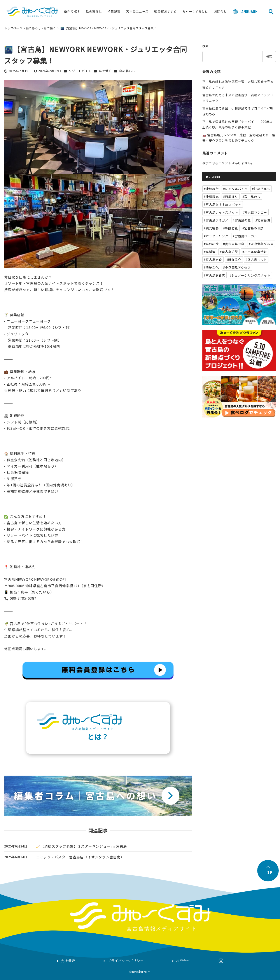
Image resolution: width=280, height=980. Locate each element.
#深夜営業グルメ (261, 244)
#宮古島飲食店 (215, 275)
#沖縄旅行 (211, 189)
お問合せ (220, 12)
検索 (206, 46)
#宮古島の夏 (242, 220)
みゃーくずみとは (195, 12)
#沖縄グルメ (261, 189)
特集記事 (114, 12)
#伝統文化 (211, 267)
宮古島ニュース (137, 12)
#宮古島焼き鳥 (234, 244)
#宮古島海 (263, 220)
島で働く (50, 28)
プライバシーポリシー (126, 961)
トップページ (14, 28)
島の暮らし (94, 12)
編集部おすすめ (165, 12)
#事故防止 (231, 228)
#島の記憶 (211, 244)
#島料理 (210, 252)
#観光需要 (211, 228)
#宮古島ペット (256, 260)
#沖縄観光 (211, 197)
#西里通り (231, 197)
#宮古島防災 (229, 252)
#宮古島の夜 (251, 197)
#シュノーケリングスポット (250, 275)
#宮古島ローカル (245, 236)
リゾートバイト (80, 71)
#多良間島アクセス (237, 267)
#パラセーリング (216, 236)
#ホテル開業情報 (255, 252)
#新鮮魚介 (234, 260)
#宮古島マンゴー (255, 212)
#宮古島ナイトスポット (221, 212)
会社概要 (68, 961)
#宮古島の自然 (253, 228)
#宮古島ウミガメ (216, 220)
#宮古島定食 (213, 260)
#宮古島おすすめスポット (223, 204)
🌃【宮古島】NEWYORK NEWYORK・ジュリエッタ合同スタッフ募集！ (109, 28)
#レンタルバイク (235, 189)
